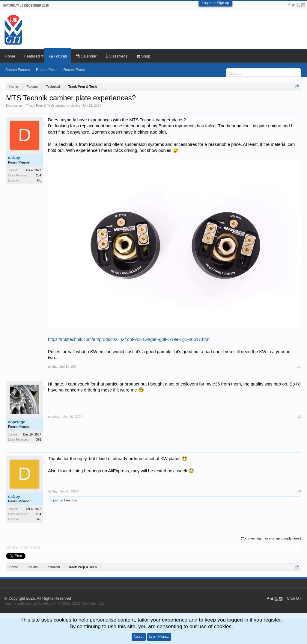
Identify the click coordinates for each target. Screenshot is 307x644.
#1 (299, 367)
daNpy (76, 105)
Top (304, 583)
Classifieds (116, 56)
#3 (299, 491)
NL (39, 180)
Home (10, 56)
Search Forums (18, 70)
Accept (139, 637)
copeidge (17, 422)
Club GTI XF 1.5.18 (3, 583)
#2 (299, 417)
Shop (143, 56)
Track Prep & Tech (40, 105)
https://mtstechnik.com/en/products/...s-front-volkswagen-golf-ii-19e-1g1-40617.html (129, 339)
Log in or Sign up (215, 3)
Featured (32, 56)
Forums (58, 56)
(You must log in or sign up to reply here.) (271, 538)
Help (298, 583)
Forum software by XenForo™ (54, 603)
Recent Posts (47, 70)
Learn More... (159, 637)
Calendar (86, 56)
